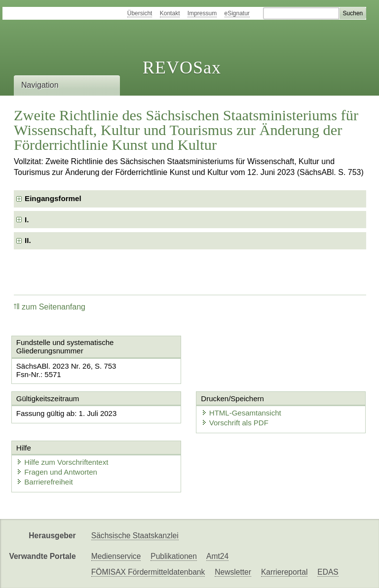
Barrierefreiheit (44, 482)
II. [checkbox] (28, 240)
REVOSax (182, 68)
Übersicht (140, 13)
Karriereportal (284, 572)
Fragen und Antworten (57, 472)
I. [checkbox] (27, 220)
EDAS (328, 572)
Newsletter (233, 572)
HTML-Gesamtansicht (241, 413)
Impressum (202, 13)
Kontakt (170, 13)
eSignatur (237, 13)
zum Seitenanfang (50, 307)
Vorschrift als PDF (235, 423)
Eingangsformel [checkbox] (53, 198)
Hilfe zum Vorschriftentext (62, 462)
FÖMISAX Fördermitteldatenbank (148, 572)
